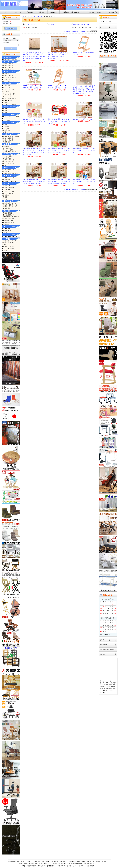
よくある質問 (113, 12)
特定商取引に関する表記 (107, 650)
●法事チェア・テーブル (10, 207)
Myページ (18, 12)
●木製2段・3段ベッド (9, 181)
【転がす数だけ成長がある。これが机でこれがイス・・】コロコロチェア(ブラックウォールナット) (59, 182)
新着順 (83, 31)
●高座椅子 (6, 110)
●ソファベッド (7, 126)
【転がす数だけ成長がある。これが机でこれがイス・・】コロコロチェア (84, 182)
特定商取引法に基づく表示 (36, 866)
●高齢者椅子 (6, 142)
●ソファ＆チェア (8, 85)
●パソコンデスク (8, 64)
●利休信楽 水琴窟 (8, 221)
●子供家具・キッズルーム (11, 178)
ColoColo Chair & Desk (81, 24)
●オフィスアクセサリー (10, 81)
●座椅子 (5, 108)
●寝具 (4, 132)
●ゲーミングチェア (8, 69)
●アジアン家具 (7, 190)
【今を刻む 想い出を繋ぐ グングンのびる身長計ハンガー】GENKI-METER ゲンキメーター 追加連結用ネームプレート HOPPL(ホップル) (34, 57)
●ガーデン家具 (7, 229)
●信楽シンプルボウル (9, 219)
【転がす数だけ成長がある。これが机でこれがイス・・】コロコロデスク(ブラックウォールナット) (34, 182)
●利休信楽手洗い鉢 (8, 215)
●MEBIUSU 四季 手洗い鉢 (11, 217)
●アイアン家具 (7, 186)
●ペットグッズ (7, 102)
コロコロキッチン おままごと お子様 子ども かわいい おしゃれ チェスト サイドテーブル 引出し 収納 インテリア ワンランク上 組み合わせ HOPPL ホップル (84, 90)
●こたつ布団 (6, 120)
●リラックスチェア (8, 89)
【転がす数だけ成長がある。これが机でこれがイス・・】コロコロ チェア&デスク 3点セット (59, 150)
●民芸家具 (6, 195)
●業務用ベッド (7, 130)
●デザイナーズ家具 (8, 191)
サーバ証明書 (111, 683)
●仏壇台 (5, 197)
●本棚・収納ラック (8, 170)
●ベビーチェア (7, 180)
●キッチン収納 (7, 156)
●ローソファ (6, 87)
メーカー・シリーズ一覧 (34, 16)
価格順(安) (68, 31)
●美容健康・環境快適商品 (11, 136)
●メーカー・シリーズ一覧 (11, 236)
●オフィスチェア (8, 76)
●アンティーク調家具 (9, 104)
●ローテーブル (7, 101)
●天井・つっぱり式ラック (11, 173)
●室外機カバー (7, 230)
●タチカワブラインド (9, 152)
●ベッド (5, 124)
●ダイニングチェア (8, 162)
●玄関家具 (6, 146)
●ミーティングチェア (9, 79)
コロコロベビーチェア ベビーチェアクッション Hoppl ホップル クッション (34, 121)
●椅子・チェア (7, 97)
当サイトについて (105, 640)
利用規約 (30, 12)
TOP (6, 12)
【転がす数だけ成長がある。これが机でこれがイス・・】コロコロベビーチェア (59, 121)
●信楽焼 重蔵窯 (7, 213)
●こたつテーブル (8, 118)
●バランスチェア (8, 68)
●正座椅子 (6, 112)
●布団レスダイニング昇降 (11, 116)
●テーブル (6, 91)
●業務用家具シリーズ (9, 203)
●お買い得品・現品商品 (10, 59)
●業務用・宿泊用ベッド (10, 205)
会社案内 (42, 12)
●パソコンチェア (8, 66)
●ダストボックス (8, 158)
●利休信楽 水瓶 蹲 (8, 222)
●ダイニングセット (8, 164)
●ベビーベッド (7, 128)
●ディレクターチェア (9, 99)
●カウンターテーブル (9, 93)
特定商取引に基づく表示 (71, 12)
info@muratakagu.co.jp (76, 862)
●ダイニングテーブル (9, 160)
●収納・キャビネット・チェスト (11, 244)
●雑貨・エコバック (8, 246)
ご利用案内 (54, 12)
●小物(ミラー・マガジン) (10, 241)
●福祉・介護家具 (8, 140)
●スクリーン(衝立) (8, 150)
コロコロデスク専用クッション (83, 119)
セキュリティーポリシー (95, 12)
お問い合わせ (104, 645)
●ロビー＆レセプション (10, 77)
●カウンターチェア (8, 95)
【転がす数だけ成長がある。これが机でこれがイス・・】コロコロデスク (84, 150)
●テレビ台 (6, 172)
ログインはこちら (106, 21)
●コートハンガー (8, 148)
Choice (51, 24)
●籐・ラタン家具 (8, 193)
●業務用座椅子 (7, 209)
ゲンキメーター (30, 24)
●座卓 (4, 165)
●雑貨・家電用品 (8, 138)
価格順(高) (76, 31)
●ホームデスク (7, 74)
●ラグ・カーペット (8, 248)
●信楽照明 (6, 224)
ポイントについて (105, 27)
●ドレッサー (6, 199)
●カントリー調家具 (8, 188)
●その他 (5, 232)
